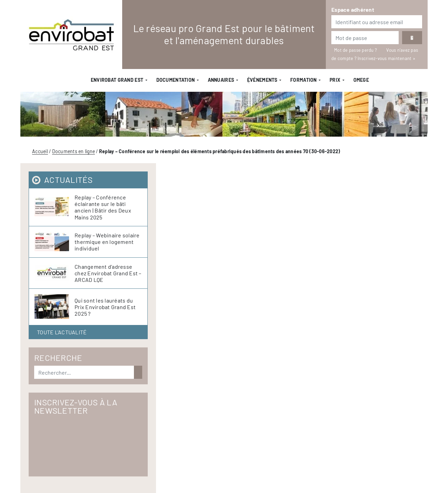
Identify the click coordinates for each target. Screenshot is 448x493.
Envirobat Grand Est (117, 80)
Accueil (40, 151)
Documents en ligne (74, 151)
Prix (335, 80)
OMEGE (361, 80)
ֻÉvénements (262, 80)
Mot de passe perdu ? (356, 50)
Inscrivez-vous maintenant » (386, 58)
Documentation (176, 80)
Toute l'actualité (62, 332)
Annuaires (221, 80)
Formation (304, 80)
